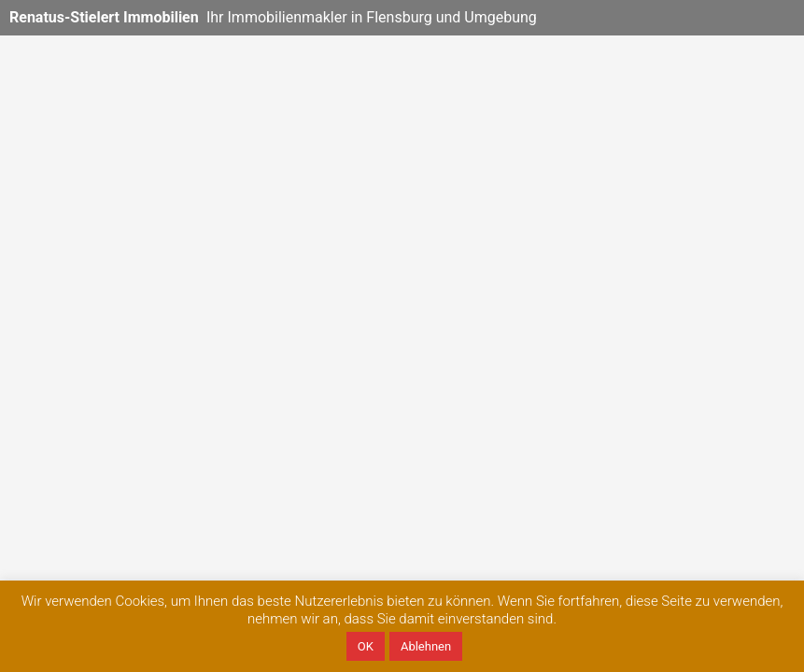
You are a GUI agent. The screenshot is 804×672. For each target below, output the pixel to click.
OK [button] (366, 646)
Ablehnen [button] (426, 646)
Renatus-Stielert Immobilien (104, 17)
